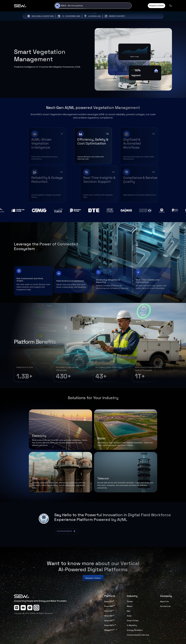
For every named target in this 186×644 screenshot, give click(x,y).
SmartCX (109, 601)
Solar (129, 616)
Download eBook (66, 531)
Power (130, 601)
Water (130, 606)
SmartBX (109, 616)
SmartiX (109, 611)
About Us (164, 601)
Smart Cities (133, 621)
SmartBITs (110, 625)
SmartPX (109, 630)
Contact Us (165, 606)
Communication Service (138, 635)
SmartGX (109, 621)
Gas (129, 611)
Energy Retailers (135, 630)
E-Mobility (132, 625)
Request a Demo (157, 6)
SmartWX (110, 606)
